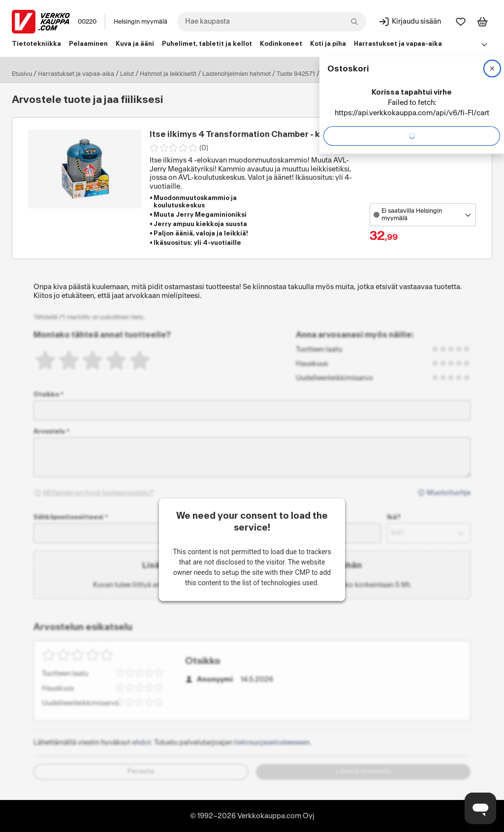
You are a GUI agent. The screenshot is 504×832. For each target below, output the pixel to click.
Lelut (127, 74)
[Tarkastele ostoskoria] (482, 22)
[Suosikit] (461, 22)
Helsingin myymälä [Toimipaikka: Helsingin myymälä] (141, 22)
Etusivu (22, 74)
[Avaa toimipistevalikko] (423, 215)
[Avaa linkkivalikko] (484, 44)
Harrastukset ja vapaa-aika (76, 74)
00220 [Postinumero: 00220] (87, 22)
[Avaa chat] (480, 808)
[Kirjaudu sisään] (409, 22)
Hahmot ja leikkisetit (168, 74)
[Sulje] (492, 68)
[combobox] (272, 22)
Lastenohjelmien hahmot (236, 74)
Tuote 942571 (296, 74)
